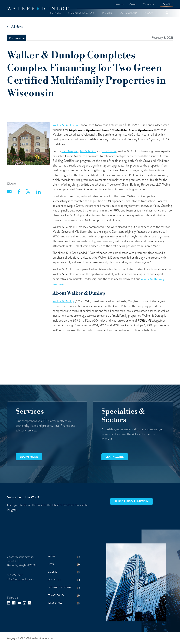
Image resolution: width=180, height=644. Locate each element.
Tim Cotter (109, 151)
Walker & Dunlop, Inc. (66, 125)
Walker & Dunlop (63, 301)
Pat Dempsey (70, 151)
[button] (56, 13)
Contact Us (149, 4)
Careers (133, 4)
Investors (119, 4)
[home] (38, 9)
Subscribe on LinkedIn (131, 501)
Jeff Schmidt (88, 151)
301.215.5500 (15, 575)
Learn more (29, 457)
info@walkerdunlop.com (20, 579)
